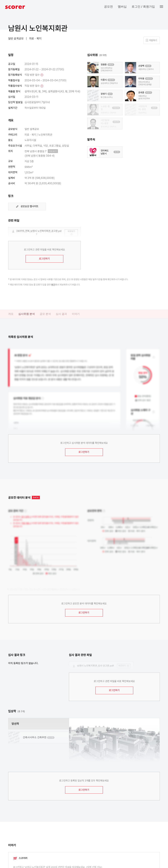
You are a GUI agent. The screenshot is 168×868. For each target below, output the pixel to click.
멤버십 (122, 6)
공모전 (108, 6)
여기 (53, 285)
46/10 (111, 80)
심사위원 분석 (27, 314)
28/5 (154, 108)
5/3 (110, 94)
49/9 (111, 65)
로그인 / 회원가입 (143, 6)
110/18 (116, 108)
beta (36, 497)
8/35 (117, 152)
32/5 (148, 66)
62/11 (149, 93)
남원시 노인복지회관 (38, 28)
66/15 (116, 122)
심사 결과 (61, 314)
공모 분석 (45, 314)
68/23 (149, 79)
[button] (164, 7)
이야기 (76, 314)
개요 (11, 314)
